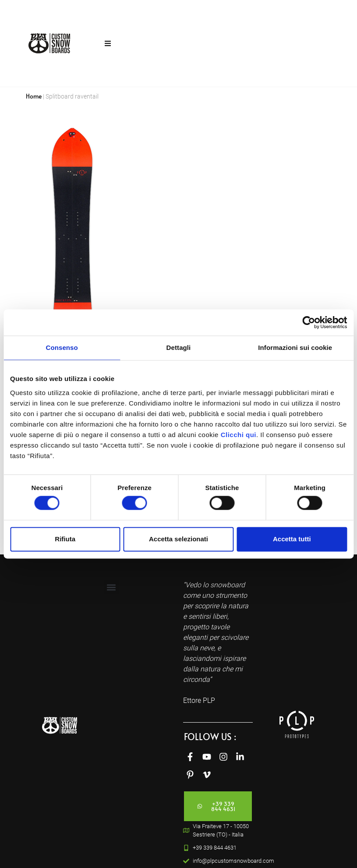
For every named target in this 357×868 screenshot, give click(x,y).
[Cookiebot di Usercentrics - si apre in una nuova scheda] (309, 322)
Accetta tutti (292, 539)
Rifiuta (65, 539)
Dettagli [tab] (179, 348)
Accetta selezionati (178, 539)
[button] (111, 587)
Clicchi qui (239, 435)
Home (34, 96)
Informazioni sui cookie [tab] (295, 348)
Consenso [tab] (62, 348)
